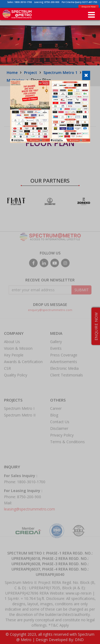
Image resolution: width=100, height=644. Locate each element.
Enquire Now (89, 7)
